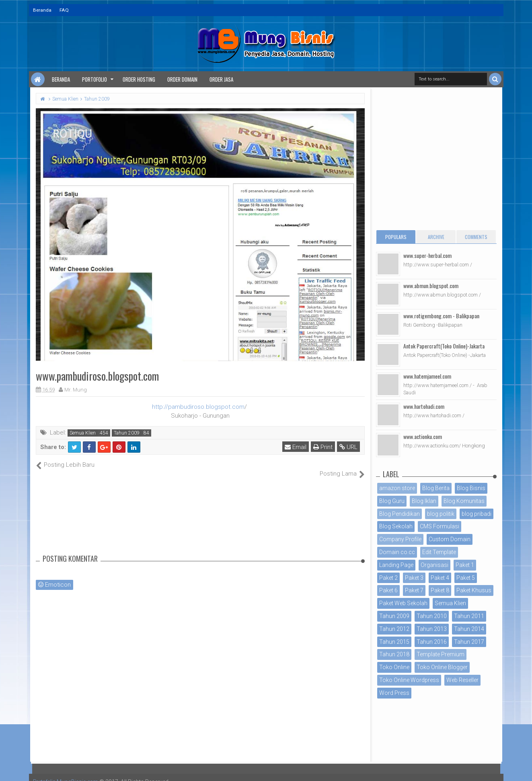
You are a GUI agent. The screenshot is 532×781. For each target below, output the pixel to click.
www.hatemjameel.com (427, 376)
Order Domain (182, 79)
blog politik (441, 514)
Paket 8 (440, 590)
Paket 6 (388, 590)
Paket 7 (414, 590)
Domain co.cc (397, 552)
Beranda (42, 10)
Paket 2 (388, 578)
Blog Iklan (424, 501)
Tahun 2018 (394, 654)
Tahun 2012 (394, 629)
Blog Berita (436, 488)
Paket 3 (414, 578)
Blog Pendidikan (400, 514)
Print (323, 447)
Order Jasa (221, 79)
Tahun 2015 (394, 642)
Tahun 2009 (127, 433)
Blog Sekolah (396, 526)
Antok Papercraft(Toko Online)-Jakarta (444, 346)
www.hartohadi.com (424, 406)
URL (349, 447)
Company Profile (400, 539)
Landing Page (396, 565)
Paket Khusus (474, 590)
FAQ (64, 10)
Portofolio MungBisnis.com (68, 773)
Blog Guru (392, 501)
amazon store (397, 488)
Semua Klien (83, 433)
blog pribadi (477, 514)
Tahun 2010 (432, 616)
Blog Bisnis (471, 488)
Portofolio (94, 79)
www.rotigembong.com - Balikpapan (441, 316)
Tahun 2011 (469, 616)
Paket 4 (440, 578)
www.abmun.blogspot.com (431, 285)
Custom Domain (450, 539)
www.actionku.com (423, 436)
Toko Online (394, 667)
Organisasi (434, 565)
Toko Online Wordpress (409, 680)
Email (296, 447)
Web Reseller (462, 680)
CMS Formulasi (440, 526)
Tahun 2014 (469, 629)
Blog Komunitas (464, 501)
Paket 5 (466, 578)
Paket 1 (465, 565)
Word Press (394, 693)
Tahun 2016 (432, 642)
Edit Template (439, 552)
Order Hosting (139, 79)
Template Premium (441, 654)
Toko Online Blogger (442, 667)
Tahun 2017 (469, 642)
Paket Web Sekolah (403, 603)
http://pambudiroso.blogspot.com (198, 407)
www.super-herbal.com (427, 255)
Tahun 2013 (432, 629)
